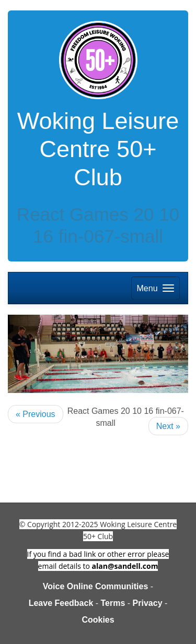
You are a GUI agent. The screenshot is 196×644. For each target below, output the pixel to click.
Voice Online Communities (96, 586)
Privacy (148, 603)
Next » (168, 426)
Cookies (98, 620)
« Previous (36, 414)
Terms (113, 603)
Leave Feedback (61, 603)
